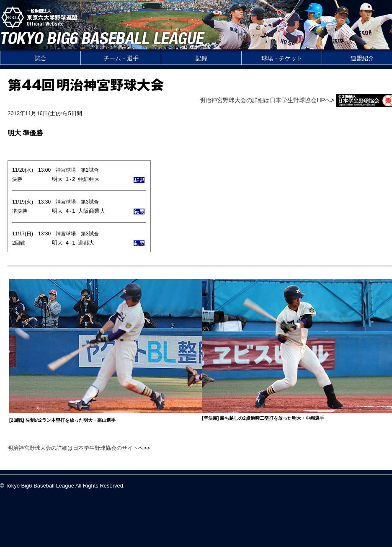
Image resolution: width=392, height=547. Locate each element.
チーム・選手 (121, 58)
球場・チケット (282, 58)
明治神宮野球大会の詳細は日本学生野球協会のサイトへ (76, 448)
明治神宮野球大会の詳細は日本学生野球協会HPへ (265, 100)
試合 (41, 58)
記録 (201, 58)
